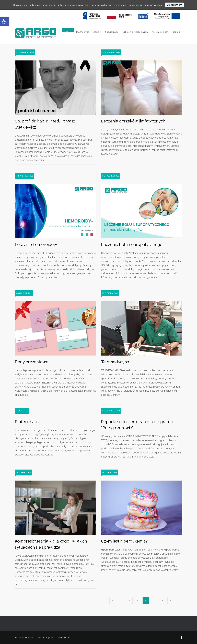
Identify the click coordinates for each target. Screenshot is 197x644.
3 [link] (138, 601)
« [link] (113, 601)
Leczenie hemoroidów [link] (36, 245)
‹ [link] (121, 601)
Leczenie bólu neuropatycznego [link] (132, 245)
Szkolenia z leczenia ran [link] (135, 31)
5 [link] (154, 601)
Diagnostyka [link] (83, 31)
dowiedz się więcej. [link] (151, 5)
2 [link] (129, 601)
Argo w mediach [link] (160, 31)
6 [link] (162, 601)
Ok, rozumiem (174, 5)
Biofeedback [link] (27, 422)
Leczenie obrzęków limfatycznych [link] (133, 121)
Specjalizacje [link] (112, 31)
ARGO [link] (33, 637)
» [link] (179, 601)
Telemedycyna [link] (115, 362)
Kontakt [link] (176, 31)
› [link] (171, 601)
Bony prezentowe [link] (32, 362)
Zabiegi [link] (97, 31)
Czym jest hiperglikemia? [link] (124, 541)
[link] (4, 21)
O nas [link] (66, 31)
